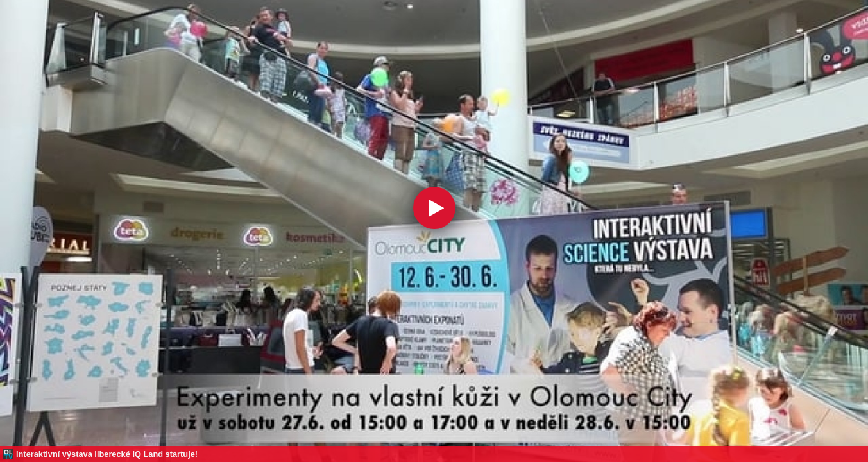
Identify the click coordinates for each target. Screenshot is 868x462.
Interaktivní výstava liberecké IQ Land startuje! (107, 454)
